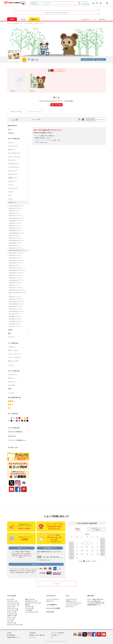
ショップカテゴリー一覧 (31, 612)
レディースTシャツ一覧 (13, 605)
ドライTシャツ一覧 (12, 601)
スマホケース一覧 (12, 623)
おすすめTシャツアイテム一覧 (15, 625)
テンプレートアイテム (34, 111)
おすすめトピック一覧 (31, 601)
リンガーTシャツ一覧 (13, 610)
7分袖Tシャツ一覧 (12, 615)
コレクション (100, 60)
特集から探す (14, 447)
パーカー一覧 (11, 619)
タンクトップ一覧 (12, 612)
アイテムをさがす (12, 596)
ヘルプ (94, 19)
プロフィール (87, 60)
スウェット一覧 (11, 617)
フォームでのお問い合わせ (94, 601)
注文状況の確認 (86, 4)
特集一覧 (27, 605)
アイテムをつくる (51, 596)
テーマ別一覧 (29, 610)
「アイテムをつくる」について (73, 603)
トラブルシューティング (72, 605)
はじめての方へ (50, 612)
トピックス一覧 (29, 606)
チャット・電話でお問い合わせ (95, 599)
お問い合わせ (102, 19)
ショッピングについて (71, 599)
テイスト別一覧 (29, 608)
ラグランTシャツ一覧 (13, 608)
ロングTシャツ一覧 (12, 614)
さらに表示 (11, 365)
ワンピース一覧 (11, 606)
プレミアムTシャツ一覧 (13, 603)
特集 (37, 142)
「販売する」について (71, 601)
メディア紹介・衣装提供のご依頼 (96, 603)
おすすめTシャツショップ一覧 (33, 603)
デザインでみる (100, 119)
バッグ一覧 (10, 621)
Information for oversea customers (56, 13)
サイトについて (70, 606)
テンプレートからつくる (53, 599)
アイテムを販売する (52, 605)
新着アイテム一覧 (30, 599)
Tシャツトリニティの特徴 (53, 608)
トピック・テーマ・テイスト (43, 140)
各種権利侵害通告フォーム (94, 605)
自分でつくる (50, 601)
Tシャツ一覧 (10, 599)
